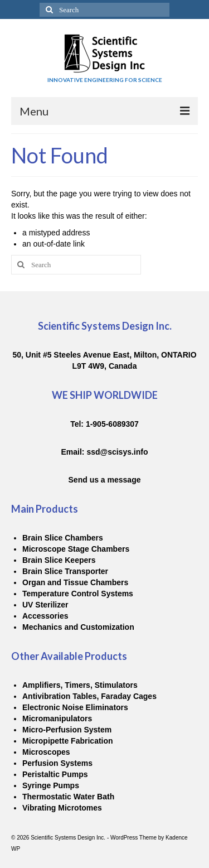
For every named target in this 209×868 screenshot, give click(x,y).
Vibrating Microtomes (62, 808)
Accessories (45, 616)
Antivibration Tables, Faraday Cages (89, 696)
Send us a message (105, 480)
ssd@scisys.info (117, 452)
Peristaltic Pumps (55, 774)
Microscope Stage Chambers (76, 549)
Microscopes (46, 752)
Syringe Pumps (51, 785)
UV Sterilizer (45, 605)
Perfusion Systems (57, 763)
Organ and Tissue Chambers (75, 582)
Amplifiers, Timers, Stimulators (80, 685)
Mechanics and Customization (78, 627)
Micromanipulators (57, 718)
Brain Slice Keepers (59, 560)
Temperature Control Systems (78, 594)
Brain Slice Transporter (65, 571)
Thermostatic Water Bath (68, 797)
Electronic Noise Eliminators (75, 707)
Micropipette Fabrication (68, 741)
